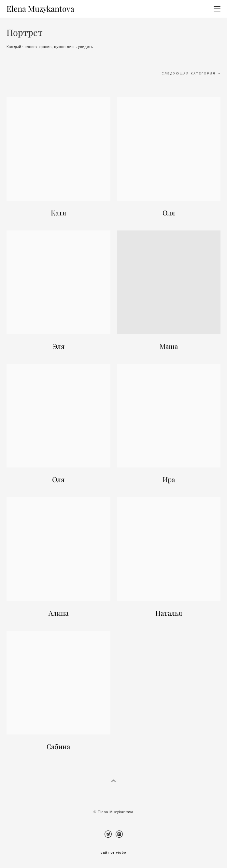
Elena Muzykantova (40, 9)
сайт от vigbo (113, 853)
